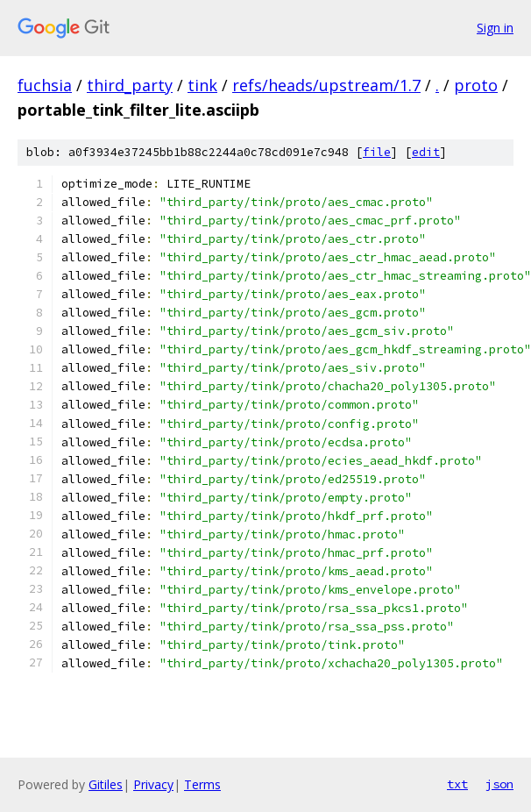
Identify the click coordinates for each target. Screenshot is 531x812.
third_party (130, 85)
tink (202, 85)
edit (426, 152)
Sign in (495, 28)
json (499, 784)
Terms (202, 784)
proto (476, 85)
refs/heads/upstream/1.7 (326, 85)
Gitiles (106, 784)
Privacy (153, 784)
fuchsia (45, 85)
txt (457, 784)
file (377, 152)
